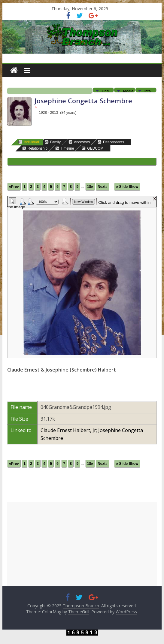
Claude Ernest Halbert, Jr (68, 430)
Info (148, 90)
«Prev (14, 187)
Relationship (35, 148)
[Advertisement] (82, 544)
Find (105, 90)
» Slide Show (127, 187)
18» (90, 187)
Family (53, 142)
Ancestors (79, 142)
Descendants (111, 142)
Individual (29, 142)
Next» (103, 187)
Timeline (65, 148)
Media (128, 90)
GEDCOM (93, 148)
